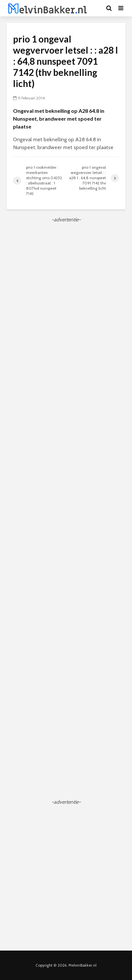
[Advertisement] (66, 293)
